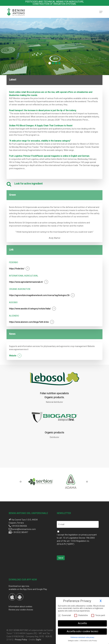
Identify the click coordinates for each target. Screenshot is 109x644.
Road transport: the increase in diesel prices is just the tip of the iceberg (43, 110)
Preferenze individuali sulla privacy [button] (82, 637)
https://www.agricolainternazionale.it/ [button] (26, 282)
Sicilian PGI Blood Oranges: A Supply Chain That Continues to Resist (41, 126)
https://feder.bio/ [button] (17, 269)
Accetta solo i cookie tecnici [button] (82, 631)
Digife (39, 640)
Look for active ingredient (28, 184)
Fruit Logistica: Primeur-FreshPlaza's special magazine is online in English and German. (49, 156)
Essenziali (64, 615)
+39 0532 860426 (19, 526)
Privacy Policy (21, 640)
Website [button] (13, 356)
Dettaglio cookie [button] (73, 641)
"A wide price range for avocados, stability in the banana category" (40, 141)
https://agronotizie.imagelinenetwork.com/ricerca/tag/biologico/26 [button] (39, 295)
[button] (101, 12)
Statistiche (81, 615)
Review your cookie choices (21, 610)
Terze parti (98, 615)
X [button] (101, 601)
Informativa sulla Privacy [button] (89, 641)
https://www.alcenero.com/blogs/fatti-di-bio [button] (29, 322)
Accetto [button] (82, 623)
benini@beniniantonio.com (24, 529)
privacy (85, 535)
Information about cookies (20, 607)
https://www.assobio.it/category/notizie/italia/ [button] (30, 309)
